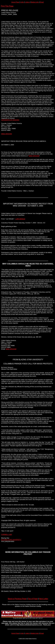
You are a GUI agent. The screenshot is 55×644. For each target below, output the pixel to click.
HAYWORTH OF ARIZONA (10, 120)
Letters (27, 2)
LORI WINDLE (20, 219)
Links (22, 2)
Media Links (35, 2)
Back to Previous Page (17, 599)
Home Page (15, 2)
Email (42, 2)
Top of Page (33, 599)
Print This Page (7, 6)
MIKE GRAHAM (7, 134)
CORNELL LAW (7, 534)
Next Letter (43, 599)
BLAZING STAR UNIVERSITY (11, 540)
